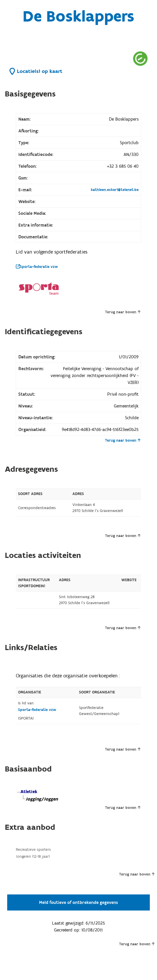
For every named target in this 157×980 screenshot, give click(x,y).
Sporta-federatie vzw (37, 267)
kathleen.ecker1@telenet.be (115, 190)
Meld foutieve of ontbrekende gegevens (78, 902)
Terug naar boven (123, 312)
